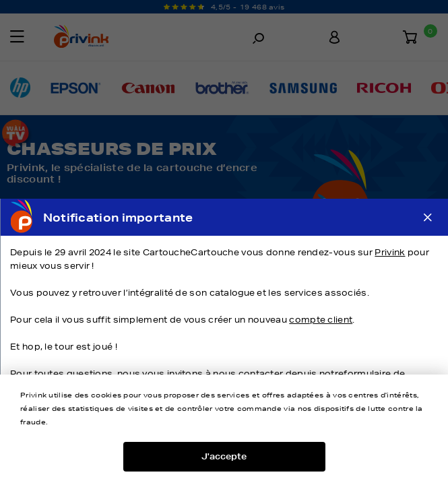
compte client (321, 320)
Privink (390, 252)
